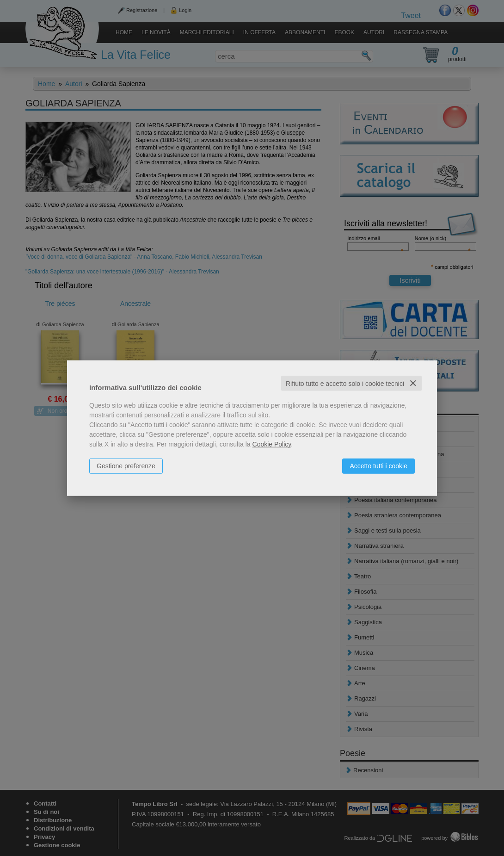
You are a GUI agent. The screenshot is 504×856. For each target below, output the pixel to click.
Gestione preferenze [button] (126, 465)
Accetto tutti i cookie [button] (378, 465)
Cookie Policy (272, 444)
